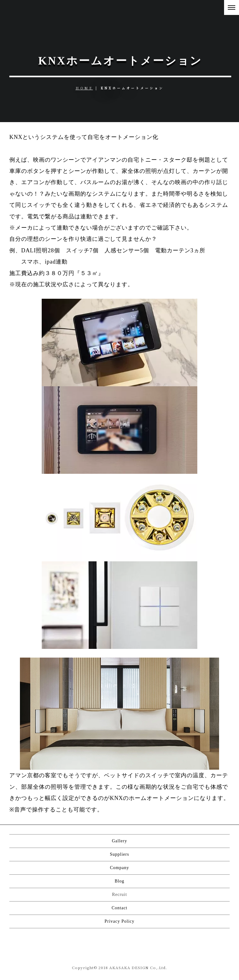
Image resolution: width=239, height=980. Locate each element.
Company (119, 868)
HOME (84, 88)
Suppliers (119, 854)
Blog (119, 881)
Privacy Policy (119, 921)
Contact (120, 908)
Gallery (120, 841)
